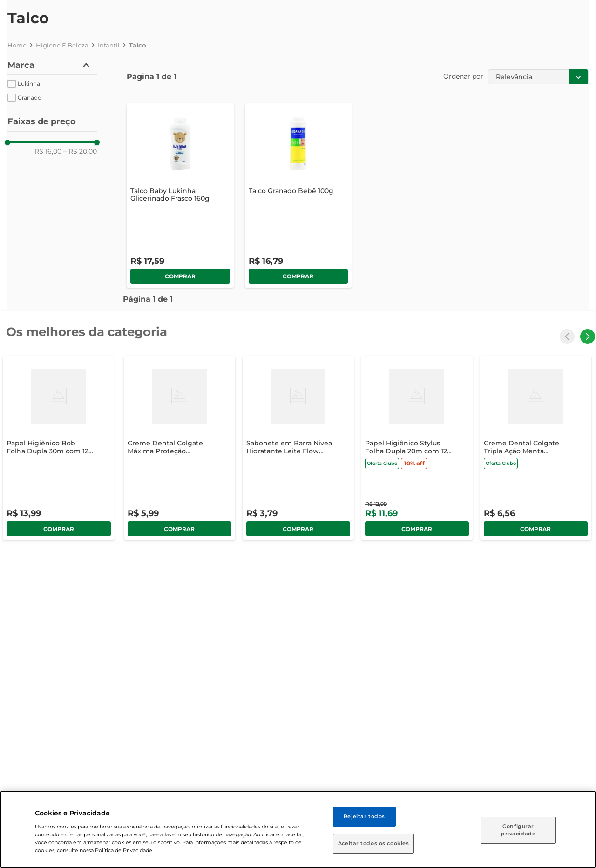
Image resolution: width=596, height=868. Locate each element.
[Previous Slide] (567, 336)
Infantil (109, 45)
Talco (138, 45)
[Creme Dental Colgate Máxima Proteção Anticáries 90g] (179, 448)
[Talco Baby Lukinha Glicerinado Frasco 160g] (180, 195)
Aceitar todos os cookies (374, 843)
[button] (52, 65)
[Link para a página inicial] (17, 45)
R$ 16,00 (48, 151)
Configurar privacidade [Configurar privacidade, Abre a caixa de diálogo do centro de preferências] (518, 830)
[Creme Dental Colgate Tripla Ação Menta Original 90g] (536, 448)
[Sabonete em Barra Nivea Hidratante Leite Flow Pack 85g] (298, 448)
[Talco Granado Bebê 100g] (298, 195)
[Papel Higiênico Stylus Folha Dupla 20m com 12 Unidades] (417, 448)
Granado (30, 98)
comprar (180, 276)
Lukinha (29, 84)
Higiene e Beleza (62, 45)
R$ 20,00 (80, 151)
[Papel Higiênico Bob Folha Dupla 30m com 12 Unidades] (59, 448)
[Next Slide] (588, 336)
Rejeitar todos (364, 816)
